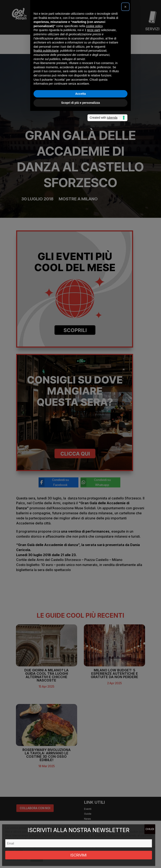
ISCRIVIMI (79, 855)
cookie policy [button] (94, 404)
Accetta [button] (81, 472)
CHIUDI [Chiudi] (150, 829)
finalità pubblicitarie (46, 429)
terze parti (93, 409)
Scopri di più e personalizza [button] (80, 481)
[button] (125, 385)
